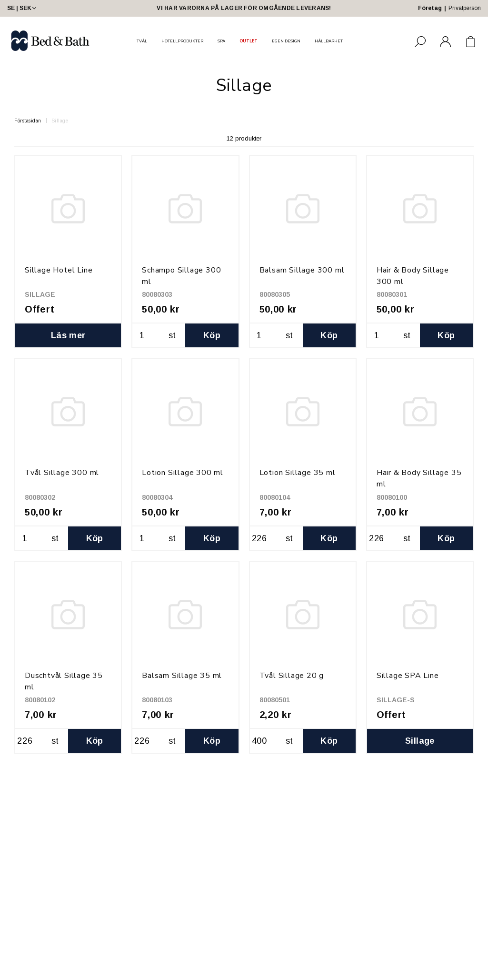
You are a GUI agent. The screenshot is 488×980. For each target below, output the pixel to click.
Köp (212, 335)
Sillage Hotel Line (59, 270)
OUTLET (249, 41)
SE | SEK (23, 8)
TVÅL (142, 41)
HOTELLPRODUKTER (182, 41)
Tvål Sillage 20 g (292, 676)
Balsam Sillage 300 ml (302, 270)
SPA (221, 41)
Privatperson (465, 8)
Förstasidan (28, 121)
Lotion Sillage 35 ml (298, 473)
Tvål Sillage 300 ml (62, 473)
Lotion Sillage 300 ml (183, 473)
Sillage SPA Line (408, 676)
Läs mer (68, 335)
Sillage (60, 121)
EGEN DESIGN (286, 41)
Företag (430, 8)
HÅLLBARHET (329, 41)
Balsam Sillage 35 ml (182, 676)
